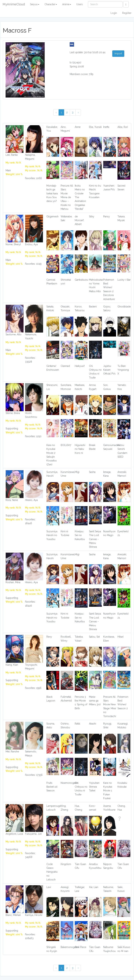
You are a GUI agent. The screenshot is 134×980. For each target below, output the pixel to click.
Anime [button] (67, 4)
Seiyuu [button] (35, 4)
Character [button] (51, 4)
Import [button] (118, 54)
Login (114, 13)
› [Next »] (78, 112)
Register (127, 13)
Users (80, 4)
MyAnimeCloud (14, 4)
